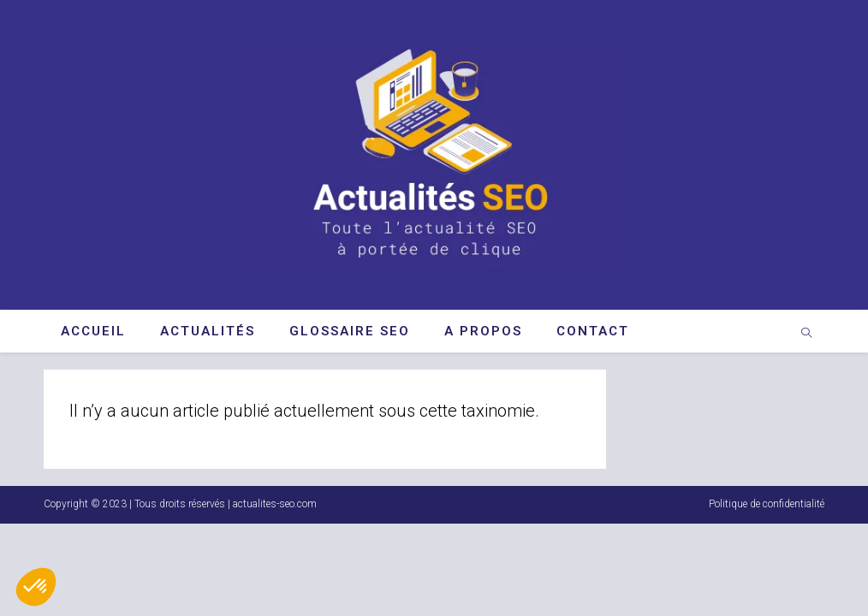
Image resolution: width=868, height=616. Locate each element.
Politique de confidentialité (767, 596)
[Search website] (806, 335)
